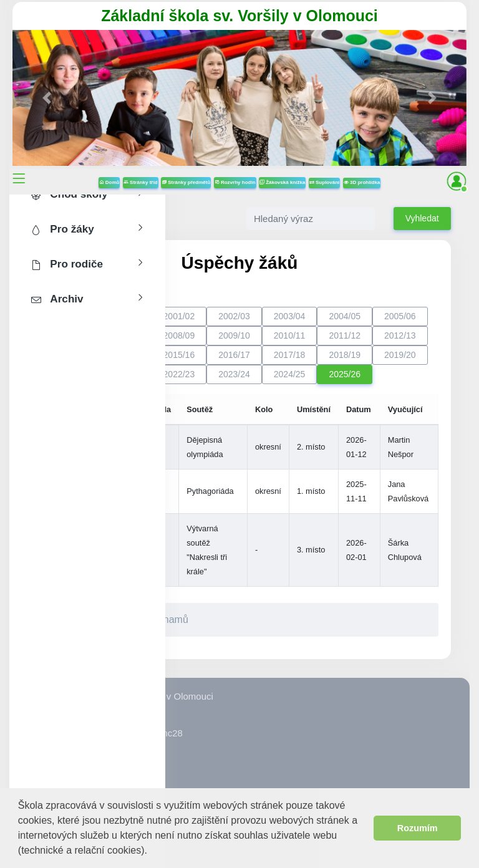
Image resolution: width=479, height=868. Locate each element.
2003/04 (290, 316)
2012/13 (400, 335)
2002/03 (234, 316)
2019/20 (400, 355)
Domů (109, 182)
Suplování (324, 182)
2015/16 (179, 355)
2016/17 (234, 355)
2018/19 (345, 355)
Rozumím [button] (418, 828)
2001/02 (179, 316)
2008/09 (179, 335)
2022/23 (179, 374)
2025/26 (345, 374)
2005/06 (400, 316)
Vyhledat (422, 218)
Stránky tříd (141, 182)
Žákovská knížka (282, 182)
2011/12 (345, 335)
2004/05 (345, 316)
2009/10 (234, 335)
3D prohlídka (362, 182)
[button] (152, 851)
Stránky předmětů (186, 182)
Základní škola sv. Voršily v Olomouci (239, 16)
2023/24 (234, 374)
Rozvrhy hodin (235, 182)
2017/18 (290, 355)
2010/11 (290, 335)
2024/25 (290, 374)
